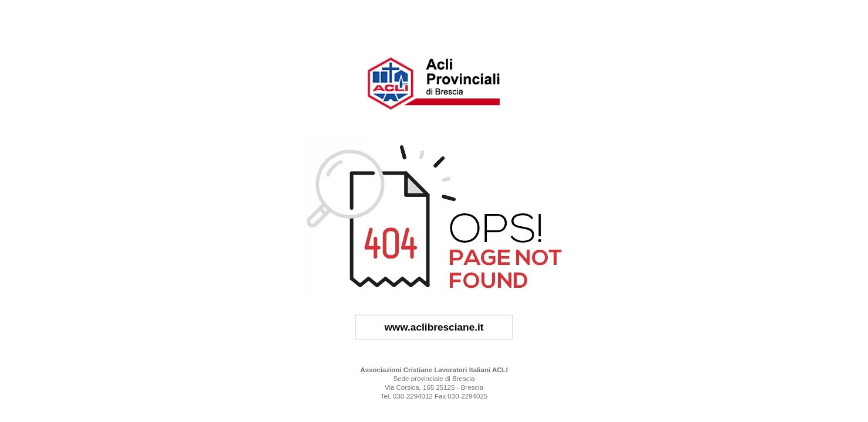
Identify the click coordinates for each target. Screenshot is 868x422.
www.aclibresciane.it (434, 327)
